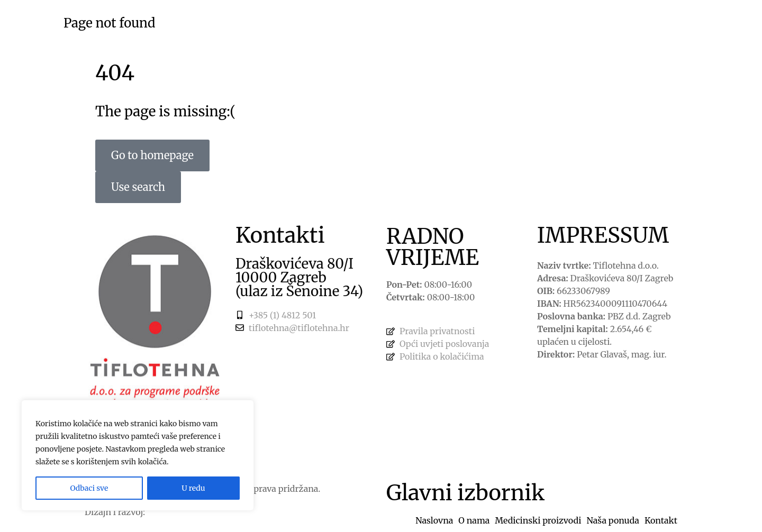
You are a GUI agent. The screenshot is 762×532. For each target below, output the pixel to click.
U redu (193, 488)
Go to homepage (152, 155)
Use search (138, 187)
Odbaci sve (89, 488)
